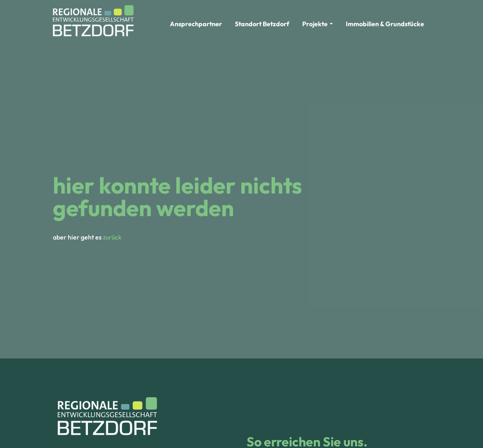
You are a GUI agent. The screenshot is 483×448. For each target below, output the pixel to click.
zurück (112, 237)
